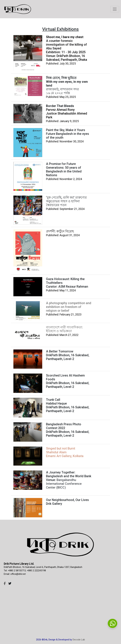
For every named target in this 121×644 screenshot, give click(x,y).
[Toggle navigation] (115, 9)
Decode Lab (79, 640)
